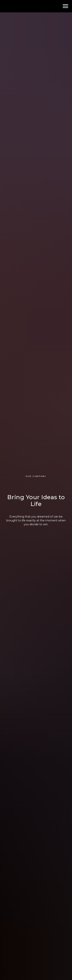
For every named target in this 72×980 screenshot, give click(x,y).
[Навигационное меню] (65, 6)
